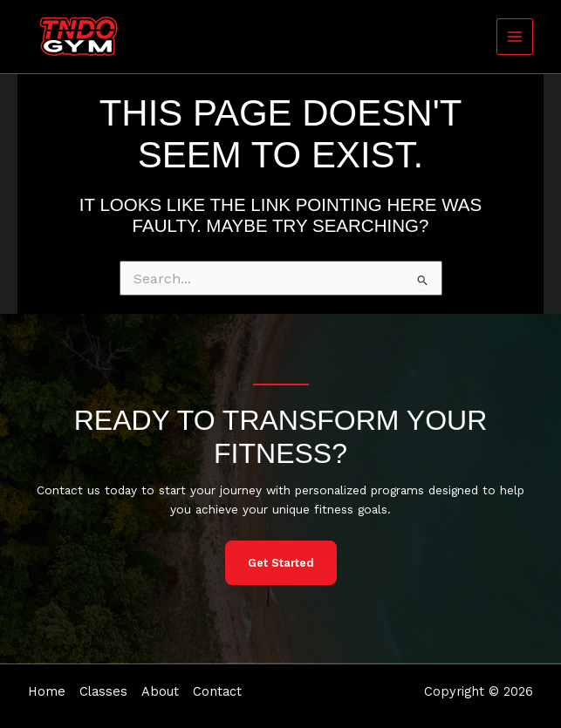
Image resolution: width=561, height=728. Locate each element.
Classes (103, 691)
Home (47, 691)
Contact (217, 691)
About (160, 691)
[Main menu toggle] (515, 37)
